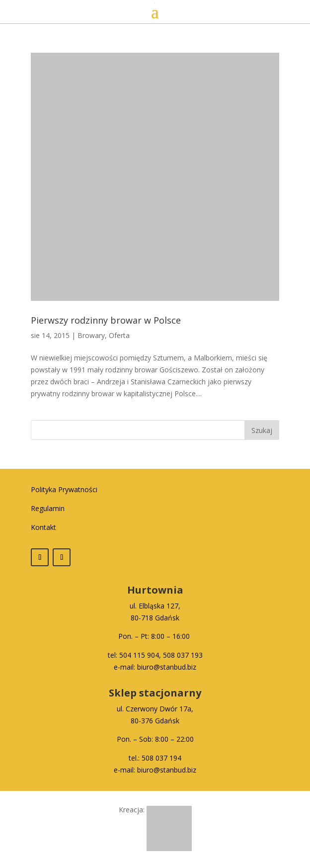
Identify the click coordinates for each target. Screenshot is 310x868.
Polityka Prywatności (64, 489)
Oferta (119, 335)
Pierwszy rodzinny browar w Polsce (106, 320)
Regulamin (48, 508)
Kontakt (43, 527)
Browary (91, 335)
